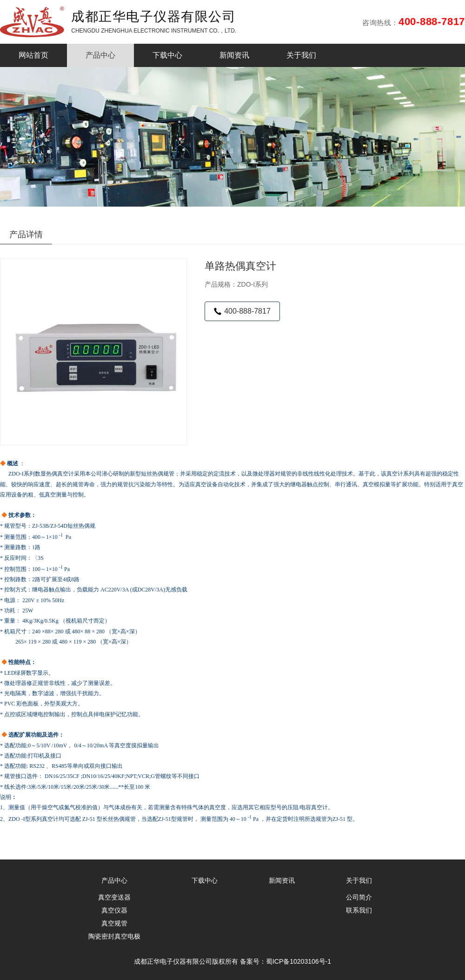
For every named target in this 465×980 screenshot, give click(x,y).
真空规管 (114, 923)
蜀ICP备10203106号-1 (299, 961)
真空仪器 (114, 910)
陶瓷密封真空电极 (114, 936)
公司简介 (359, 897)
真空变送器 (114, 897)
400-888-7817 (242, 311)
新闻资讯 (234, 55)
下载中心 (167, 55)
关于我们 (301, 55)
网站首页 (33, 55)
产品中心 (100, 55)
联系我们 (359, 910)
